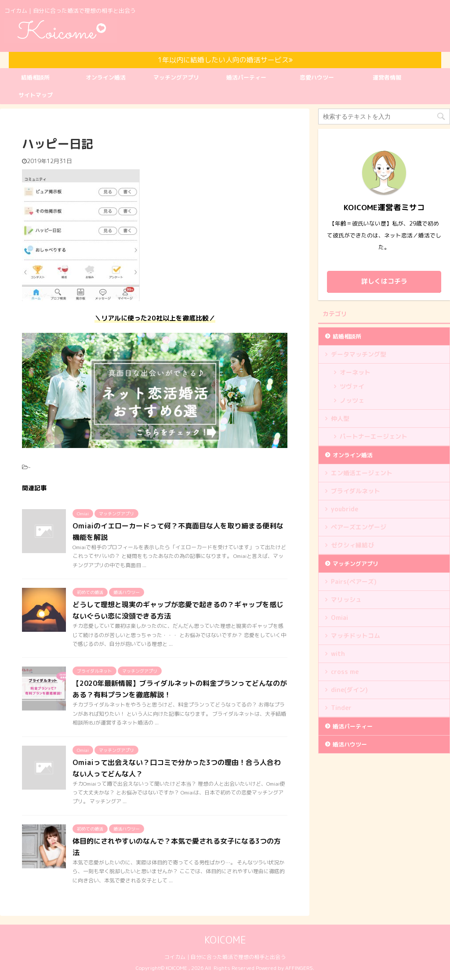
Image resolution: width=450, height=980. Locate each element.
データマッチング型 (359, 354)
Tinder (341, 708)
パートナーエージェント (374, 436)
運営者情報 (387, 77)
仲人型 (340, 418)
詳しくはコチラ (384, 281)
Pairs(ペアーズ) (354, 581)
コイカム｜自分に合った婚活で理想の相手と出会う (225, 957)
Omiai (339, 618)
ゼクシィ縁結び (352, 545)
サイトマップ (36, 95)
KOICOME (225, 940)
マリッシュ (346, 599)
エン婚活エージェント (362, 473)
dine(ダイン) (349, 690)
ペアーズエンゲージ (359, 527)
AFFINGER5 (299, 968)
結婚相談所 (35, 77)
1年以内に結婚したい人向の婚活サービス (225, 60)
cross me (345, 672)
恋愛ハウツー (317, 77)
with (338, 654)
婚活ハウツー (350, 744)
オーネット (355, 372)
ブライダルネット (356, 491)
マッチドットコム (356, 636)
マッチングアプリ (176, 77)
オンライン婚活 (106, 77)
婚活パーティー (246, 77)
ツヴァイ (352, 386)
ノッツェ (352, 400)
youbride (345, 509)
